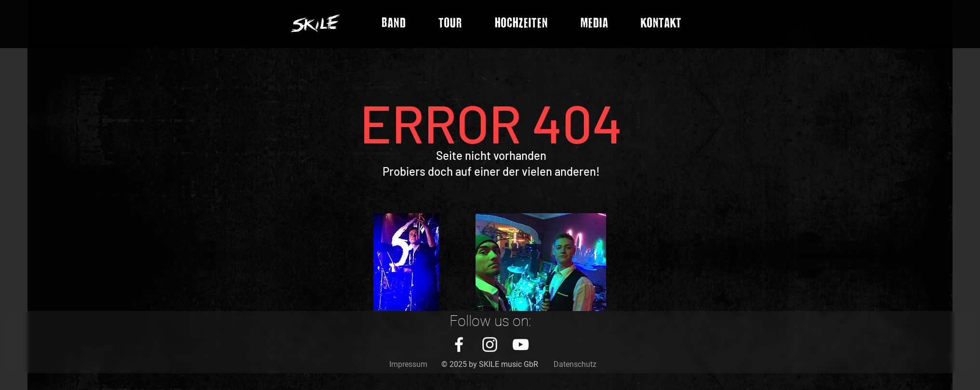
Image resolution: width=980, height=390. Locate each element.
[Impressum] (408, 364)
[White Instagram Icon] (490, 344)
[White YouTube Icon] (521, 344)
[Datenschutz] (575, 364)
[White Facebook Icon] (459, 344)
